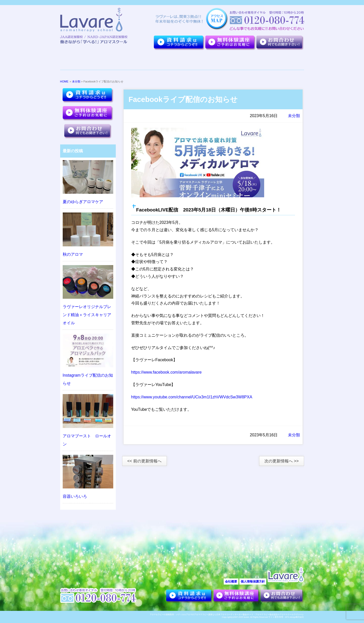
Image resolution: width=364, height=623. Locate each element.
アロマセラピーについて (277, 60)
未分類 (76, 81)
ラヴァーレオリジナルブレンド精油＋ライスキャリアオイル (87, 315)
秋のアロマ (73, 254)
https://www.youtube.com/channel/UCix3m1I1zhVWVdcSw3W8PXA (192, 397)
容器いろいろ (75, 496)
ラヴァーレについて (79, 60)
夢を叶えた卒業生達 (160, 60)
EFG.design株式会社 (294, 617)
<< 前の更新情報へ (144, 461)
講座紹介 (206, 60)
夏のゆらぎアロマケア (83, 202)
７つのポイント (115, 60)
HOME (64, 81)
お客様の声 (240, 60)
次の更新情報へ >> (281, 461)
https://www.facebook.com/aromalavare (166, 372)
